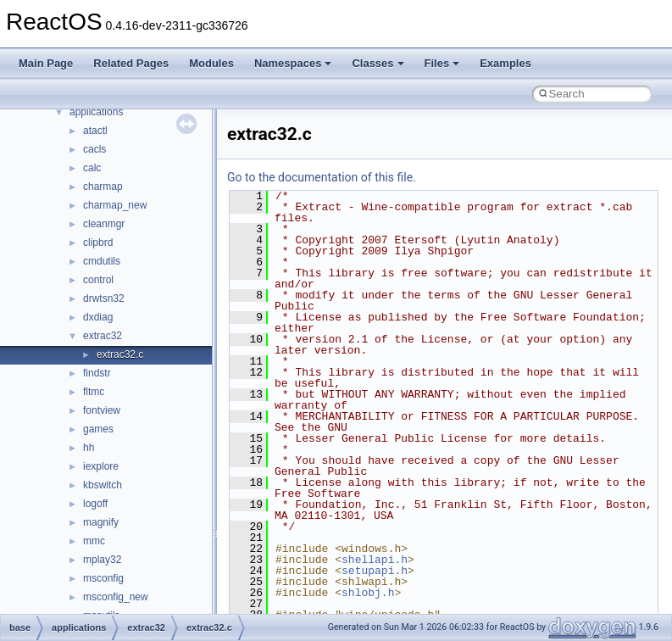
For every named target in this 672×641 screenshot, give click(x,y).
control (98, 280)
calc (92, 168)
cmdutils (102, 261)
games (98, 429)
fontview (102, 410)
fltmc (94, 392)
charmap (103, 187)
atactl (95, 131)
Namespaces (293, 63)
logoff (95, 504)
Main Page (46, 63)
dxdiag (98, 317)
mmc (94, 541)
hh (89, 448)
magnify (101, 522)
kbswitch (103, 485)
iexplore (101, 466)
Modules (211, 63)
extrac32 (103, 336)
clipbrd (98, 242)
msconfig (103, 578)
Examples (505, 63)
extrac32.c (120, 354)
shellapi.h (375, 560)
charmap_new (115, 205)
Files (442, 63)
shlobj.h (368, 593)
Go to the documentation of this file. (322, 177)
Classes (378, 63)
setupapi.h (375, 571)
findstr (97, 373)
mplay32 (102, 560)
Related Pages (131, 63)
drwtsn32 (104, 298)
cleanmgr (104, 224)
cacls (94, 149)
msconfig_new (116, 597)
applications (96, 112)
